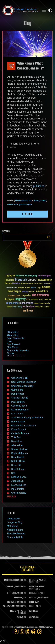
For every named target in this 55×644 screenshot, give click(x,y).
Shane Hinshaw (19, 449)
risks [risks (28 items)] (41, 303)
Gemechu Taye (19, 406)
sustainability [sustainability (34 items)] (17, 307)
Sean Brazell (18, 457)
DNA (9, 341)
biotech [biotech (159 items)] (33, 280)
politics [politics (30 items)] (41, 300)
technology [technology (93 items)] (29, 307)
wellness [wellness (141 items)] (28, 311)
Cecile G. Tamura (20, 433)
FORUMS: (20, 618)
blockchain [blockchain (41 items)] (16, 284)
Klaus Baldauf (19, 429)
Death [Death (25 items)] (50, 284)
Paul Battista (18, 402)
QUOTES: (32, 618)
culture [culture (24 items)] (46, 284)
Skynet (10, 353)
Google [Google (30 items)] (39, 288)
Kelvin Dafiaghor (20, 410)
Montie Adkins (19, 485)
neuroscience (13, 205)
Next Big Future (15, 530)
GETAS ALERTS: (35, 587)
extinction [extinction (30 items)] (21, 288)
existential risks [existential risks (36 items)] (11, 288)
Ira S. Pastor (18, 489)
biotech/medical (40, 201)
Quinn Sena (17, 390)
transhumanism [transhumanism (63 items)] (42, 307)
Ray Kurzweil (14, 344)
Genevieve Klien (19, 378)
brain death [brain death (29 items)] (24, 284)
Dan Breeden (18, 394)
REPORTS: (33, 602)
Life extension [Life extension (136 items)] (40, 295)
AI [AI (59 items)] (14, 276)
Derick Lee (17, 441)
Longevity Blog (15, 522)
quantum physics (25, 205)
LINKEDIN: (10, 587)
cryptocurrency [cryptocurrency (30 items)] (39, 284)
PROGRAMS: (34, 607)
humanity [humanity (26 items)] (25, 292)
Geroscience (13, 519)
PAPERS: (33, 611)
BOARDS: (33, 598)
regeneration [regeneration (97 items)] (26, 303)
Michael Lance (19, 477)
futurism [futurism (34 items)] (34, 288)
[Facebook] (16, 632)
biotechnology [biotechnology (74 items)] (45, 280)
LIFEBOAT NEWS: (36, 580)
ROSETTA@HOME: (16, 611)
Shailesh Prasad (20, 398)
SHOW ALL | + (11, 497)
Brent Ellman (18, 469)
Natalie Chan (18, 461)
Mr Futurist (13, 526)
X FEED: (10, 593)
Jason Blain (17, 481)
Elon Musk (12, 347)
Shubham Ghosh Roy (23, 201)
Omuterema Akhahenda (24, 426)
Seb (13, 473)
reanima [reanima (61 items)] (48, 299)
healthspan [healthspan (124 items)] (15, 291)
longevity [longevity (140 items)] (20, 299)
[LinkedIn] (28, 632)
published (39, 186)
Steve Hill (16, 465)
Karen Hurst (17, 414)
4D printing (13, 335)
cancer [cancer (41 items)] (31, 284)
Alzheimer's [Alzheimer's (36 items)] (20, 276)
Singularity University (18, 350)
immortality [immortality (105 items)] (41, 291)
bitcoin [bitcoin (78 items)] (8, 283)
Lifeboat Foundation (21, 627)
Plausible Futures (16, 533)
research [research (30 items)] (37, 304)
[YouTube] (34, 632)
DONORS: (18, 598)
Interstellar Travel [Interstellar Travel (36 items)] (14, 296)
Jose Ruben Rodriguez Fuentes (27, 418)
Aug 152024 (11, 66)
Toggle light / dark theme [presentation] (50, 10)
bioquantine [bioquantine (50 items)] (9, 280)
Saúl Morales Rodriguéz (24, 382)
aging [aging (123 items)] (9, 276)
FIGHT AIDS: (12, 602)
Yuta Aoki (16, 437)
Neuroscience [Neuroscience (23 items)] (34, 300)
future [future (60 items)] (27, 288)
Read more (28, 214)
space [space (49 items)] (9, 307)
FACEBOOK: (8, 580)
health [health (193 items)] (46, 287)
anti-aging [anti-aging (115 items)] (31, 276)
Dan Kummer (18, 422)
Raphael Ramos (20, 453)
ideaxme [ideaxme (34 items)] (31, 292)
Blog (28, 24)
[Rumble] (40, 632)
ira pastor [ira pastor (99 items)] (26, 295)
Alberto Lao (17, 445)
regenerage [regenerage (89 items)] (12, 303)
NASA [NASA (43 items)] (28, 300)
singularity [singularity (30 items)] (47, 304)
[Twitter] (22, 632)
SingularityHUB (15, 537)
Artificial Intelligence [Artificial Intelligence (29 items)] (44, 276)
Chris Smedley (19, 493)
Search (49, 237)
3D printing (13, 332)
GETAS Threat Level (27, 569)
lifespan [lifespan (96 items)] (10, 299)
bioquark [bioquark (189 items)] (21, 280)
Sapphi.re (49, 627)
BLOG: (31, 593)
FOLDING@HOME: (9, 607)
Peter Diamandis (15, 338)
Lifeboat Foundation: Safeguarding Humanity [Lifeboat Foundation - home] (20, 10)
